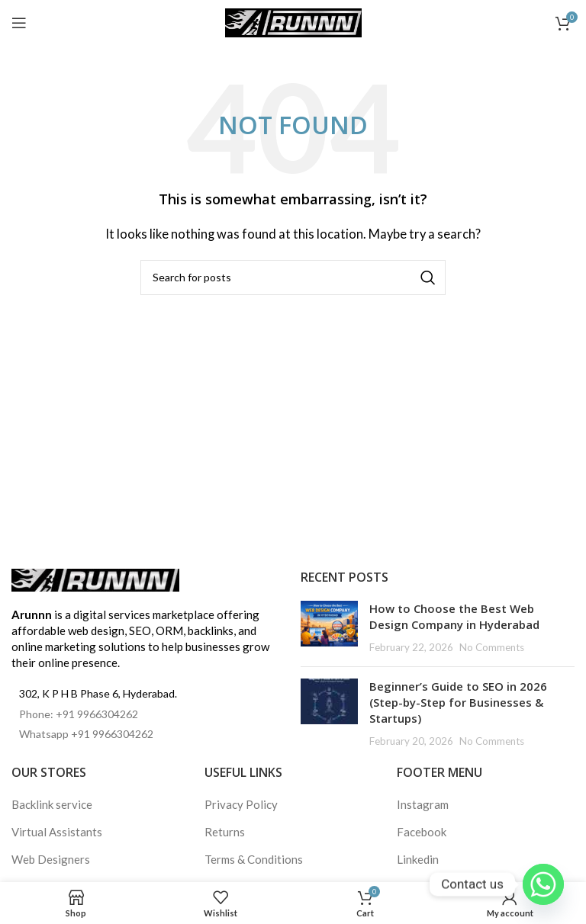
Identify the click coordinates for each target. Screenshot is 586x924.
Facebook (422, 832)
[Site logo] (293, 21)
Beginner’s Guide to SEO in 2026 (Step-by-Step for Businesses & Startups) (458, 702)
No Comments (492, 647)
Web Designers (51, 859)
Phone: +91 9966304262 (79, 714)
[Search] (293, 278)
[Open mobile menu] (19, 23)
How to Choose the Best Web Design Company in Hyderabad (454, 616)
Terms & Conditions (254, 859)
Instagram (423, 804)
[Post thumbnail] (329, 628)
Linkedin (418, 859)
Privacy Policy (241, 804)
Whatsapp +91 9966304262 (86, 734)
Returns (225, 832)
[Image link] (95, 579)
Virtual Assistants (57, 832)
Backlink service (52, 804)
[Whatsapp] (543, 884)
